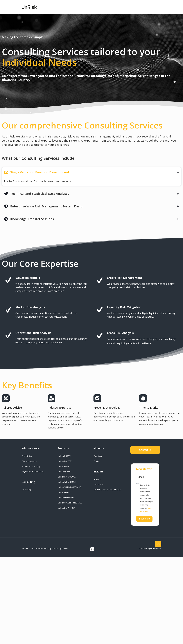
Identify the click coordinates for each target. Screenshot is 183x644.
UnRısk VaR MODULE (67, 482)
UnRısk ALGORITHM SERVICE (70, 503)
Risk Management (30, 462)
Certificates (99, 485)
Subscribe (144, 519)
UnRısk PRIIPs (64, 493)
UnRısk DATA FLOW (66, 508)
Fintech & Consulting (31, 467)
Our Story (98, 456)
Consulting (27, 490)
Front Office (27, 456)
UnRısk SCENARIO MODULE (69, 488)
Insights (97, 480)
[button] (91, 177)
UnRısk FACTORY (65, 462)
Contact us (145, 450)
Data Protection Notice (40, 549)
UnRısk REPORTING (66, 498)
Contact (97, 462)
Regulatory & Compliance (33, 472)
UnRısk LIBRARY (65, 456)
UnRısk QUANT (64, 472)
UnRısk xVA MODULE (67, 477)
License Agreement (60, 549)
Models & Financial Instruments (107, 490)
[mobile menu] (156, 7)
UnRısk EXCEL (64, 467)
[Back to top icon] (158, 544)
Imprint (25, 549)
